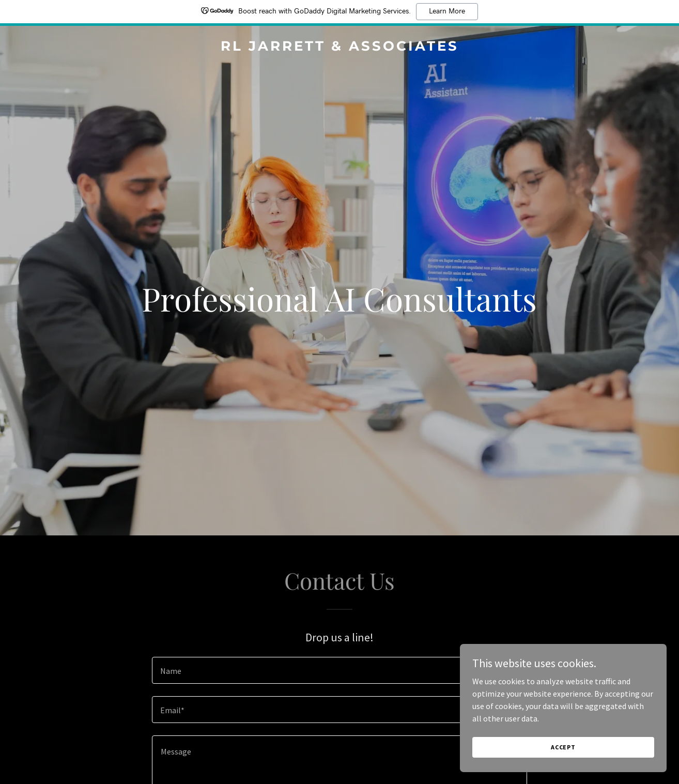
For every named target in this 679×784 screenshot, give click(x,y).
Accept (563, 747)
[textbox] (339, 670)
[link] (340, 48)
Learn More (447, 11)
